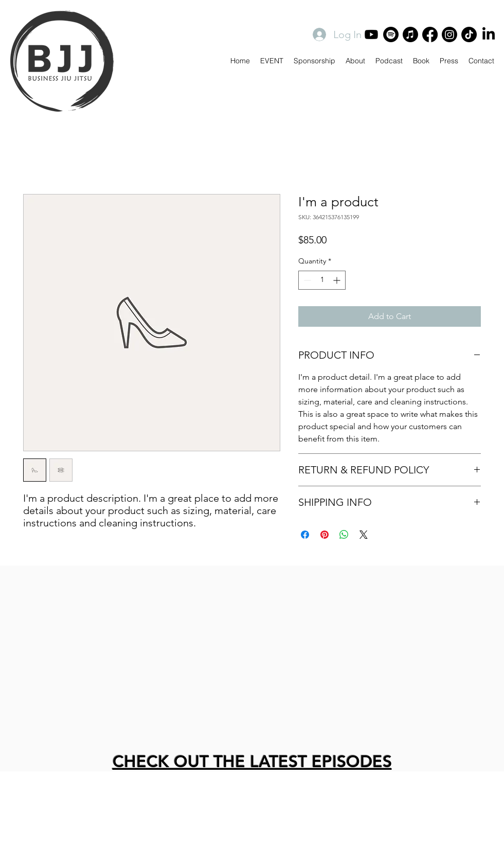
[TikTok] (469, 34)
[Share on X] (364, 535)
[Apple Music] (410, 34)
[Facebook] (430, 34)
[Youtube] (371, 34)
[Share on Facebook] (305, 535)
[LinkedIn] (489, 34)
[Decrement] (306, 280)
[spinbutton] (322, 280)
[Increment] (338, 280)
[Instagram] (449, 34)
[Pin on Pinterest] (325, 535)
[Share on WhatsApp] (344, 535)
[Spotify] (391, 34)
